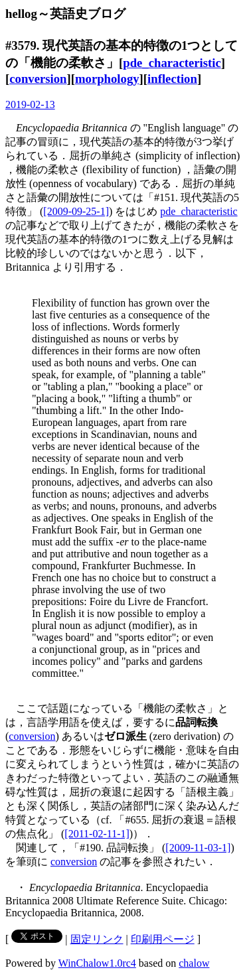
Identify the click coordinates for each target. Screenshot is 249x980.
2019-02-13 (30, 105)
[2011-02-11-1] (97, 834)
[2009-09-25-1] (76, 211)
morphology (107, 79)
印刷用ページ (163, 939)
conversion (38, 79)
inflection (172, 79)
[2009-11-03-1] (198, 848)
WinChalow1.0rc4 (97, 963)
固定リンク (97, 939)
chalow (194, 963)
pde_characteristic (172, 63)
